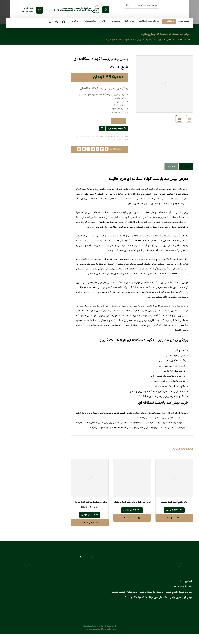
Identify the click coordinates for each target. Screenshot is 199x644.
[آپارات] (50, 22)
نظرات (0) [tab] (171, 174)
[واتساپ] (57, 22)
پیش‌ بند (108, 137)
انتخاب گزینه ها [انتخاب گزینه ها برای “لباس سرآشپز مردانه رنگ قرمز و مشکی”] (130, 526)
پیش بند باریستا (89, 137)
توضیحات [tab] (186, 174)
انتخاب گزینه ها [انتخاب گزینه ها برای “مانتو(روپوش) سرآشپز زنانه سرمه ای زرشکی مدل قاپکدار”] (88, 530)
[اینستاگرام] (64, 22)
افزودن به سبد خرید (115, 130)
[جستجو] (128, 6)
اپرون (97, 137)
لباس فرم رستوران (117, 137)
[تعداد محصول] (119, 122)
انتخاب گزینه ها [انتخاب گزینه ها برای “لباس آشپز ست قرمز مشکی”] (173, 526)
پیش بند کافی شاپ (115, 141)
